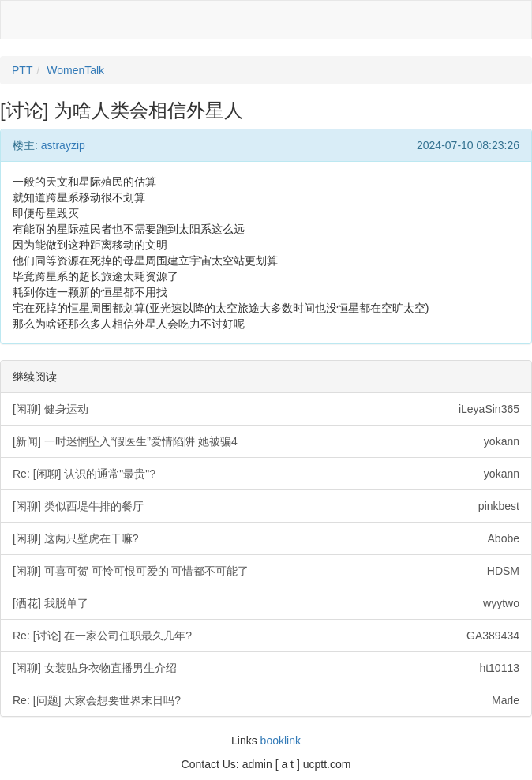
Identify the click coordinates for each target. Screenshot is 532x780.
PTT (22, 70)
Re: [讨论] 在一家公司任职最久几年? (266, 636)
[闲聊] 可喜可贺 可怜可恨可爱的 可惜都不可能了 (266, 571)
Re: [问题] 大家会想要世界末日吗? (266, 700)
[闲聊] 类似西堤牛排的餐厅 (266, 506)
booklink (281, 741)
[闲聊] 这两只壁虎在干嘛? (266, 538)
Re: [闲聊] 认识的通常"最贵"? (266, 474)
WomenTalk (75, 70)
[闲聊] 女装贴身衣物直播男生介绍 (266, 668)
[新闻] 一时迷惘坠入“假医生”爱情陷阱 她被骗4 (266, 441)
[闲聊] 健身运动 (266, 409)
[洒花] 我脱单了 (266, 603)
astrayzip (63, 145)
